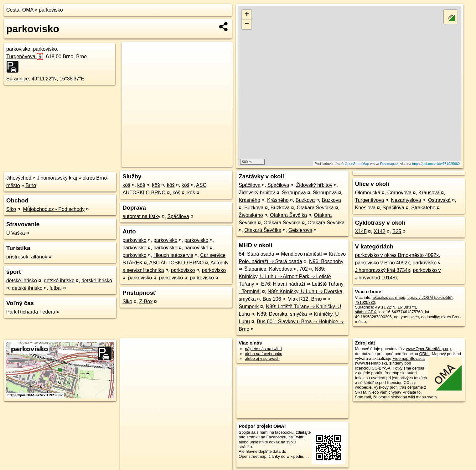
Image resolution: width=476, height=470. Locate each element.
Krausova (429, 193)
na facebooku (282, 432)
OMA (28, 10)
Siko (11, 209)
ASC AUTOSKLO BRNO (177, 263)
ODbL (424, 354)
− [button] (247, 24)
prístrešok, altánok (27, 257)
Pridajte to (411, 392)
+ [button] (247, 15)
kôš (126, 185)
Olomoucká (368, 193)
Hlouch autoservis (173, 255)
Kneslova (365, 208)
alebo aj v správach (262, 358)
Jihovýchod (19, 178)
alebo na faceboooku (264, 354)
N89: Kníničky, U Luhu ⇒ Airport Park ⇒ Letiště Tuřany (285, 276)
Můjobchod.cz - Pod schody (54, 209)
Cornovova (399, 193)
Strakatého (423, 208)
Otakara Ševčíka (315, 208)
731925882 (365, 302)
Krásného (249, 200)
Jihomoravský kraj (57, 178)
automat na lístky (141, 216)
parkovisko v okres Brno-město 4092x (397, 255)
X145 (361, 231)
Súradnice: (18, 79)
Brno (31, 185)
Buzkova (305, 200)
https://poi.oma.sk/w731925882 (436, 164)
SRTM (361, 392)
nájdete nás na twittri (263, 349)
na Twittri (296, 437)
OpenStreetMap (357, 164)
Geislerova (300, 230)
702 (304, 269)
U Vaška (16, 233)
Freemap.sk (389, 164)
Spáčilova (178, 216)
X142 (379, 231)
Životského (251, 215)
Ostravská (439, 200)
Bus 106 (272, 299)
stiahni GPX (366, 312)
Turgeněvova (25, 56)
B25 (397, 231)
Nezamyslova (406, 200)
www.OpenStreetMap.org (428, 349)
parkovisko (51, 10)
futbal (56, 288)
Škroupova (294, 193)
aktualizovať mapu (389, 297)
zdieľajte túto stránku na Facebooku (275, 435)
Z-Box (146, 301)
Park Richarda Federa (31, 312)
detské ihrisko (22, 281)
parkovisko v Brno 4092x (383, 263)
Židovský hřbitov (314, 185)
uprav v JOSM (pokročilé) (430, 297)
